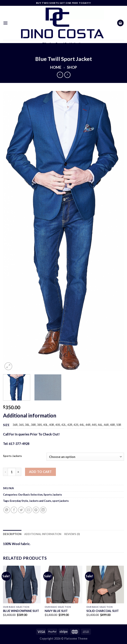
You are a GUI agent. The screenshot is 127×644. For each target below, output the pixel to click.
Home (56, 67)
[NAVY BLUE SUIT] (63, 585)
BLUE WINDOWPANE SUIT (21, 611)
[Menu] (6, 23)
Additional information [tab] (43, 534)
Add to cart (40, 472)
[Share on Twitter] (21, 510)
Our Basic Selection (30, 495)
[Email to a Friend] (29, 510)
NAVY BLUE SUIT (56, 611)
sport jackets (60, 501)
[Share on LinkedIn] (43, 510)
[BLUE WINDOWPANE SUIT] (22, 585)
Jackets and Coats (40, 501)
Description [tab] (12, 534)
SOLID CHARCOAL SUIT (103, 611)
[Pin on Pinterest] (36, 510)
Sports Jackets (12, 456)
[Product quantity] (12, 472)
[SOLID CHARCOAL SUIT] (105, 585)
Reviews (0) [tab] (72, 534)
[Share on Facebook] (14, 510)
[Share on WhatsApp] (7, 510)
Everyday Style (19, 501)
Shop (72, 67)
